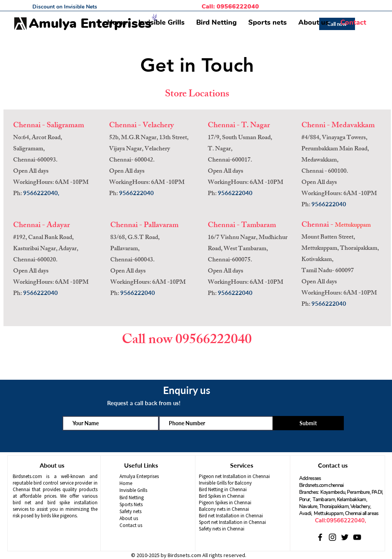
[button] (162, 22)
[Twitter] (345, 537)
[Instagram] (332, 537)
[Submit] (308, 423)
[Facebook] (320, 537)
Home (126, 483)
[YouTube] (357, 537)
